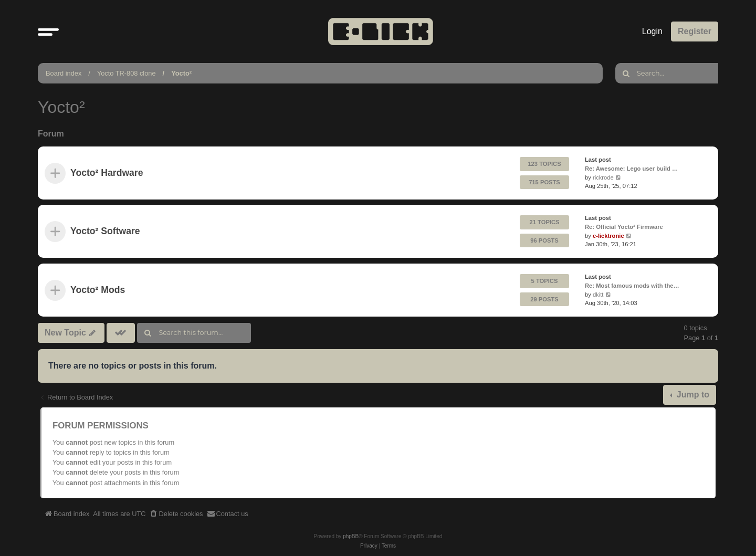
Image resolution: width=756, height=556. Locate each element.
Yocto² (181, 73)
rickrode (603, 177)
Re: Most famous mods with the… (632, 285)
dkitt (598, 294)
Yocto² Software (105, 232)
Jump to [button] (692, 395)
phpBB (351, 536)
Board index (64, 73)
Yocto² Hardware (107, 173)
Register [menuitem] (695, 31)
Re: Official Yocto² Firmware (624, 227)
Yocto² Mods (98, 290)
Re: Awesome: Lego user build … (631, 169)
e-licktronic (608, 236)
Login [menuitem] (652, 31)
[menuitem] (176, 514)
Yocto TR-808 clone (127, 73)
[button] (48, 32)
